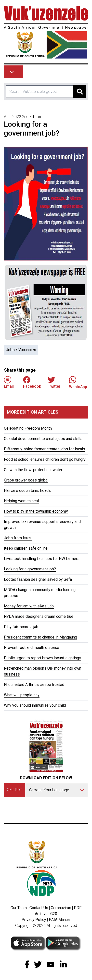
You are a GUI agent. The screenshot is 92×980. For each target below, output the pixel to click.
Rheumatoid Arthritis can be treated (34, 685)
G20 (54, 914)
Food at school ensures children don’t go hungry (45, 459)
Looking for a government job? (30, 569)
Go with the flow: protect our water (33, 470)
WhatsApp (78, 382)
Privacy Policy (34, 920)
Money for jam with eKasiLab (29, 606)
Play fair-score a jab (21, 627)
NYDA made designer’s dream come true (39, 616)
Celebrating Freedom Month (28, 428)
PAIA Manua (59, 920)
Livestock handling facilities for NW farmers (42, 559)
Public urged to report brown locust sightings (43, 658)
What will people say (22, 695)
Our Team (19, 908)
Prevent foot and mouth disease (32, 648)
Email (9, 382)
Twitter (54, 382)
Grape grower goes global (26, 480)
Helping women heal (21, 501)
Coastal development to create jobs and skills (43, 439)
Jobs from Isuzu (18, 538)
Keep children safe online (26, 548)
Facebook (32, 382)
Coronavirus (61, 908)
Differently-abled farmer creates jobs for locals (45, 449)
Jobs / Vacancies (21, 350)
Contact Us (39, 908)
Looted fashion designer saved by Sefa (38, 579)
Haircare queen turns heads (27, 490)
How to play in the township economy (36, 511)
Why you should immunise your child (35, 705)
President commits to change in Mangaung (40, 637)
